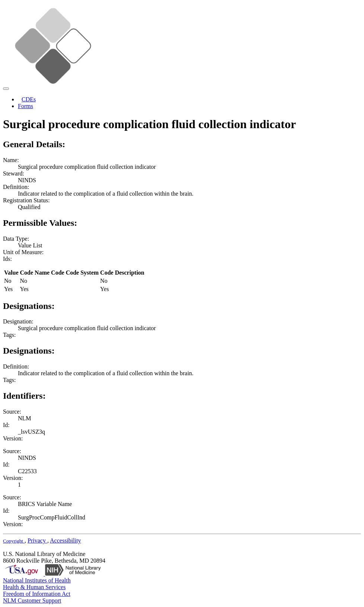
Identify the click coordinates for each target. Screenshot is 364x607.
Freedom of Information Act (37, 594)
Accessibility (66, 540)
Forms (25, 106)
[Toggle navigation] (6, 89)
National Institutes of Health (37, 580)
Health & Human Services (34, 587)
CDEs (29, 99)
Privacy (37, 540)
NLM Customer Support (32, 600)
